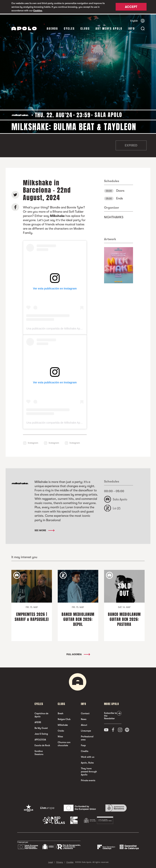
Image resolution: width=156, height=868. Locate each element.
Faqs (83, 744)
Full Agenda (78, 653)
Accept (131, 7)
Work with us (88, 756)
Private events (88, 779)
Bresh (61, 712)
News (84, 718)
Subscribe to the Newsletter (110, 715)
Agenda (52, 28)
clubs (85, 28)
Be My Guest (41, 727)
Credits (85, 750)
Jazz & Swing (41, 733)
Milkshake (63, 724)
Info (132, 28)
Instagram (33, 442)
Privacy (60, 861)
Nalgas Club (64, 718)
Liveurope (86, 730)
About (84, 724)
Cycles (69, 28)
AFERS (38, 721)
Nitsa (60, 736)
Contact (85, 712)
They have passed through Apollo (89, 771)
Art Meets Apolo (109, 28)
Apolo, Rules (87, 762)
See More (44, 529)
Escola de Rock (42, 744)
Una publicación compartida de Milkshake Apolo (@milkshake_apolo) (68, 328)
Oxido (61, 730)
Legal (51, 861)
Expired (131, 145)
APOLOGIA (40, 739)
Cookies (38, 11)
